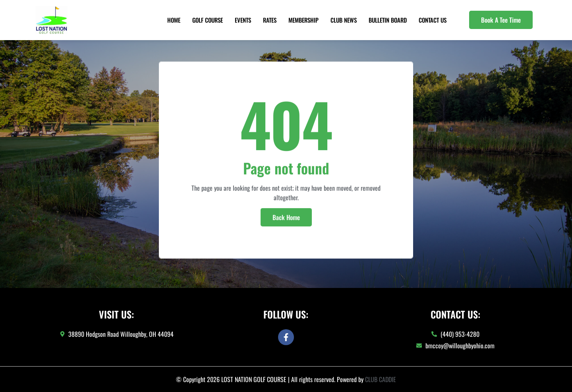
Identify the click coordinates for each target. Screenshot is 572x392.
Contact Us (433, 20)
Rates (270, 20)
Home (174, 20)
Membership (303, 20)
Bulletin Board (388, 20)
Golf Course (208, 20)
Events (243, 20)
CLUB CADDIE (381, 379)
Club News (344, 20)
